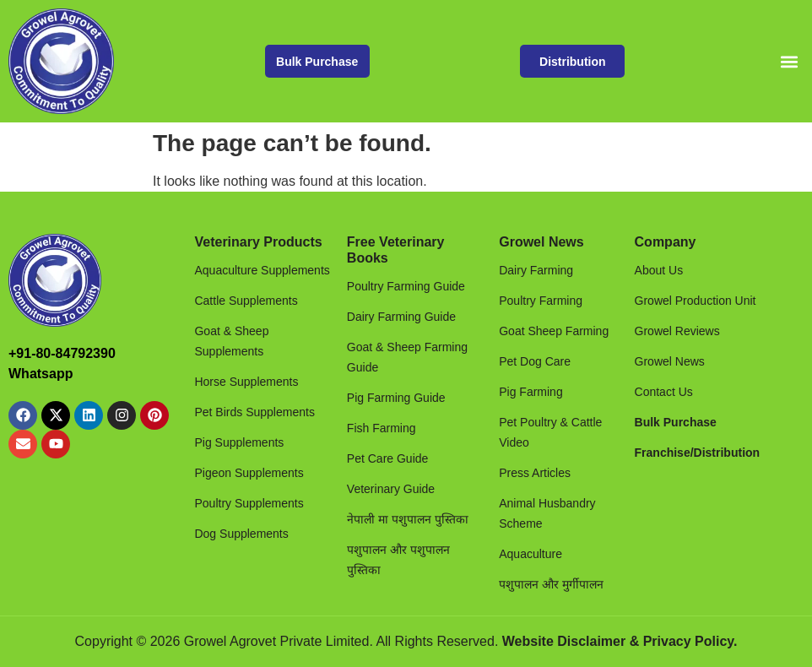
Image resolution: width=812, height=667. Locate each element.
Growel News (541, 242)
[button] (790, 61)
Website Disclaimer (564, 641)
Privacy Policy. (690, 641)
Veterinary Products (258, 242)
